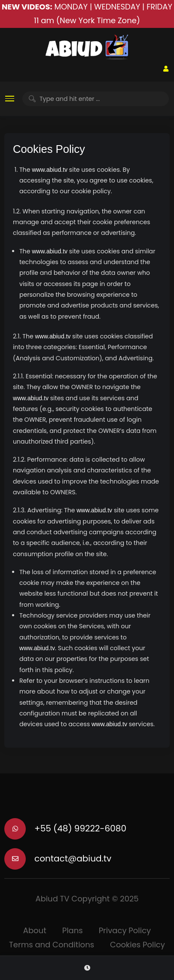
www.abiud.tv (50, 170)
